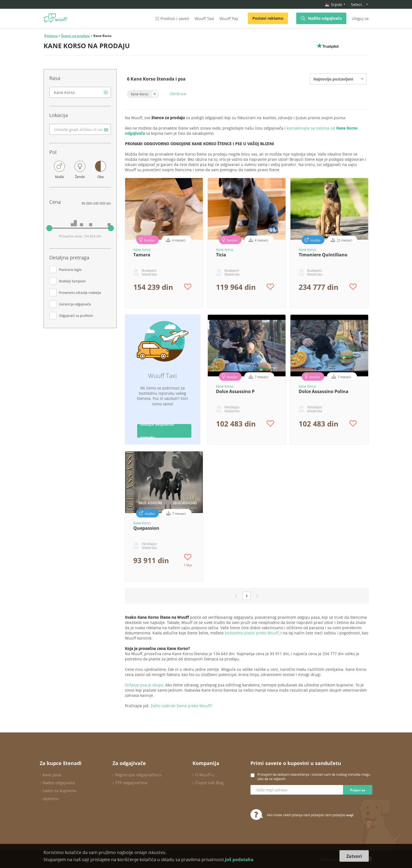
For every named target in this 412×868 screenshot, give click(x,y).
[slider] (49, 228)
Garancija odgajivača (75, 304)
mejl (350, 815)
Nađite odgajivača (325, 18)
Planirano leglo (70, 270)
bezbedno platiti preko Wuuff (252, 633)
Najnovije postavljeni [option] (333, 79)
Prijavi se (358, 790)
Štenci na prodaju (75, 36)
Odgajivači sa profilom (76, 316)
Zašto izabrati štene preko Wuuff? (181, 706)
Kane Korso (139, 94)
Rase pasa (52, 775)
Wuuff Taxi (204, 18)
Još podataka (239, 860)
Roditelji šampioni (72, 281)
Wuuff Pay (229, 18)
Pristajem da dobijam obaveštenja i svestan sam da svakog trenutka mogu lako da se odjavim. (314, 777)
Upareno (50, 799)
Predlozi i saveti (172, 18)
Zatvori (354, 856)
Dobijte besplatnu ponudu (157, 431)
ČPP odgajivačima (131, 783)
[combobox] (80, 92)
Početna (51, 36)
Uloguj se (360, 18)
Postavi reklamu (268, 18)
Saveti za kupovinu (60, 791)
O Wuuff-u (205, 775)
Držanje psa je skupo (144, 685)
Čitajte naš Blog (209, 783)
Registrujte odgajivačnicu (138, 775)
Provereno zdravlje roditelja (80, 293)
